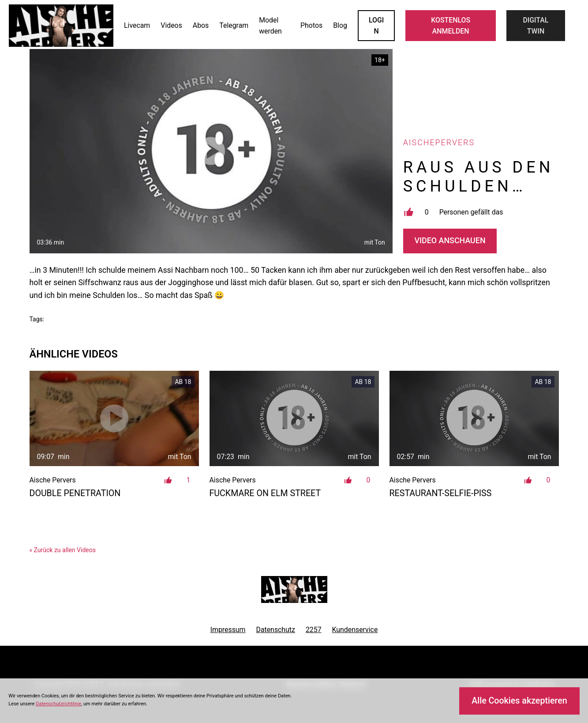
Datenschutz (275, 630)
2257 (314, 630)
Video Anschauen (450, 240)
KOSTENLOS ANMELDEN (451, 26)
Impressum (228, 630)
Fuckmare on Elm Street (265, 493)
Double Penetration (75, 493)
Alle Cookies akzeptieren (519, 701)
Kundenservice (355, 630)
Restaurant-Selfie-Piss (441, 493)
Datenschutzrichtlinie (58, 704)
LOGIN (376, 26)
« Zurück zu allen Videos (63, 550)
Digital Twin (536, 26)
